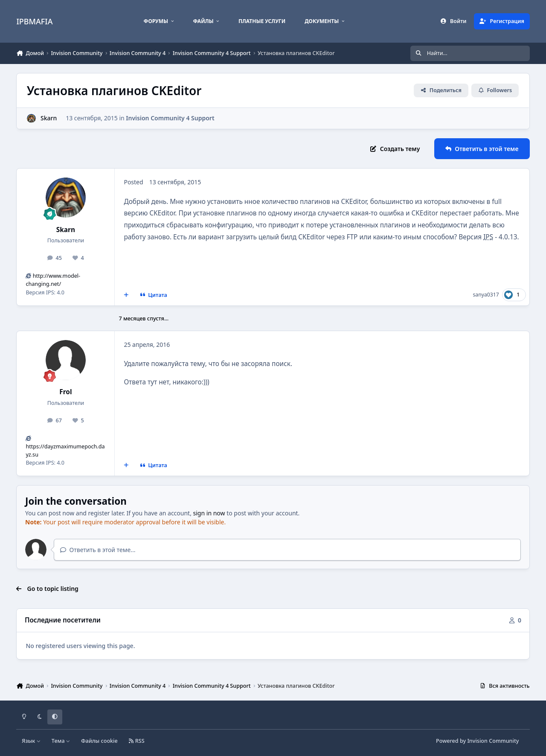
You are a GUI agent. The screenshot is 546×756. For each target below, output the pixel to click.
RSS (136, 741)
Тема (61, 741)
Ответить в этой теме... (98, 550)
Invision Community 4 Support (170, 118)
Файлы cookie (99, 741)
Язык (31, 741)
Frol (65, 392)
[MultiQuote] (126, 295)
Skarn (66, 230)
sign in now (209, 513)
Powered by (477, 741)
